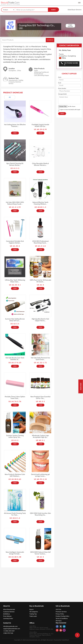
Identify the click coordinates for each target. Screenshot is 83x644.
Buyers (32, 609)
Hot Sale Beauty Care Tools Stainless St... (15, 359)
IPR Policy (59, 621)
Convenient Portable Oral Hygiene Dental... (15, 242)
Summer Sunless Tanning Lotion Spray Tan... (15, 436)
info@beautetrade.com (10, 626)
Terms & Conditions (62, 618)
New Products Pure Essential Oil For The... (40, 397)
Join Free (58, 609)
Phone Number (62, 88)
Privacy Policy (60, 614)
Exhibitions (7, 614)
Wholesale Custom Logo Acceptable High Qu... (40, 436)
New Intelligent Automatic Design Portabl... (15, 553)
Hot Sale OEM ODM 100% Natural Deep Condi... (15, 203)
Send (62, 114)
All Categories (34, 612)
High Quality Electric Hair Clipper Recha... (40, 320)
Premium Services (61, 612)
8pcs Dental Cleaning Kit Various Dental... (15, 164)
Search (53, 10)
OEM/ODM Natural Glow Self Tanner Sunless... (40, 553)
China (62, 58)
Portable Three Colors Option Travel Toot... (15, 397)
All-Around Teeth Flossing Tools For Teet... (15, 514)
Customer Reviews (9, 612)
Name (60, 77)
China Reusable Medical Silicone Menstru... (40, 164)
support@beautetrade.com (12, 629)
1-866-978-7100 (8, 633)
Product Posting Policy (62, 616)
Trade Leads (33, 616)
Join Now (81, 386)
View (15, 133)
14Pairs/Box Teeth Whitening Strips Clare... (15, 281)
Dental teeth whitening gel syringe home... (40, 475)
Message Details (62, 94)
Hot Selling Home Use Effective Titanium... (15, 125)
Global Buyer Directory (75, 10)
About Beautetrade (9, 609)
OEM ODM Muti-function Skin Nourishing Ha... (40, 514)
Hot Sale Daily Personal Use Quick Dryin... (40, 359)
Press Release (7, 616)
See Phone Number (71, 64)
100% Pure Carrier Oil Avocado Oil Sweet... (40, 281)
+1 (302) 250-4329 (9, 631)
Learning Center (8, 618)
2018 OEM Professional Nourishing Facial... (40, 242)
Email (60, 83)
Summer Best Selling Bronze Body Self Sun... (15, 320)
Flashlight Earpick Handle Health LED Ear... (40, 125)
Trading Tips (33, 614)
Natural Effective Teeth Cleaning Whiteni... (40, 203)
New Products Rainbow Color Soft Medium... (15, 475)
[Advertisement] (42, 586)
